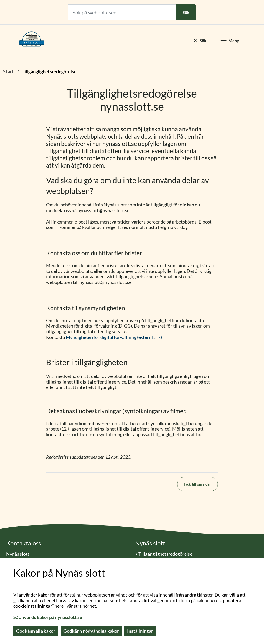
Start (8, 71)
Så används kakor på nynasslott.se (48, 617)
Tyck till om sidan (197, 484)
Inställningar (140, 631)
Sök (186, 12)
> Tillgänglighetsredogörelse (164, 554)
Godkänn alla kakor (36, 631)
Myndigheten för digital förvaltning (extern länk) (114, 337)
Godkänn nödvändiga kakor (91, 631)
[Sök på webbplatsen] (122, 12)
